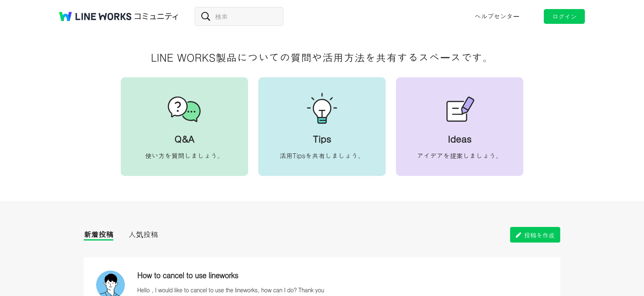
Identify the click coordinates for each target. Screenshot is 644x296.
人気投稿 (143, 234)
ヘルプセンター (497, 16)
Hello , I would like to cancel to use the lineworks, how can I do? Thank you (231, 290)
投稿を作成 (539, 235)
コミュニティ (156, 16)
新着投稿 (99, 234)
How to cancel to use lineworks (188, 275)
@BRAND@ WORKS (95, 16)
